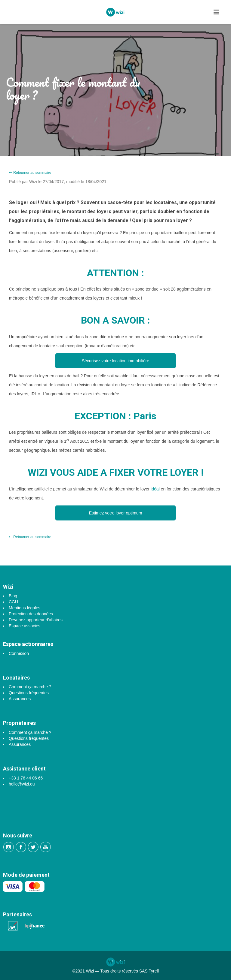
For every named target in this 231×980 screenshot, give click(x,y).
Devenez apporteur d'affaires (36, 620)
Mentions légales (25, 608)
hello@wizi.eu (22, 784)
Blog (13, 596)
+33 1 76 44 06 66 (26, 778)
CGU (13, 602)
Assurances (20, 699)
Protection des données (31, 614)
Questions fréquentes (29, 693)
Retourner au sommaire (30, 173)
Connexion (19, 653)
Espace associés (25, 626)
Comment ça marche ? (30, 687)
